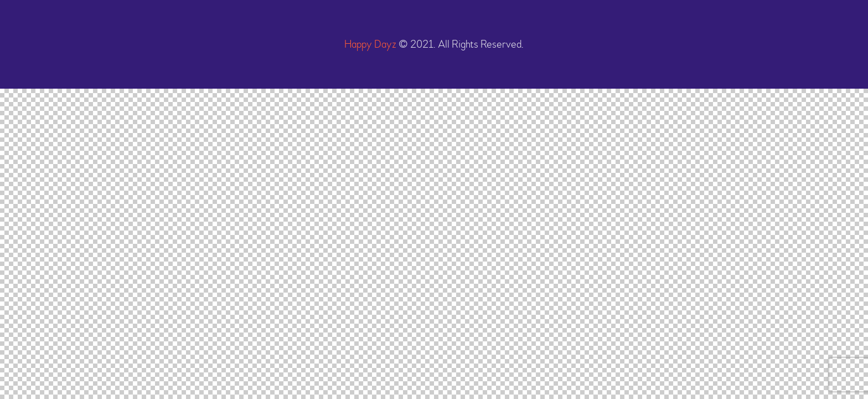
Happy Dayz (370, 44)
